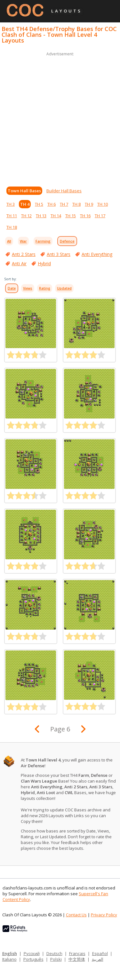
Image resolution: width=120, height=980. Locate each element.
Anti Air (19, 263)
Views (28, 288)
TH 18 (12, 227)
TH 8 (76, 204)
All (9, 241)
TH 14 (56, 216)
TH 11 (12, 216)
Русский (32, 953)
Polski (56, 959)
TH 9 (89, 204)
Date (12, 288)
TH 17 (100, 216)
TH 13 (41, 216)
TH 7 (64, 204)
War (23, 241)
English (10, 953)
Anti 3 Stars (59, 254)
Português (33, 959)
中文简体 (77, 959)
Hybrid (44, 263)
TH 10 (103, 204)
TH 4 (25, 204)
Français (77, 953)
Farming (43, 241)
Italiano (9, 959)
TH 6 (52, 204)
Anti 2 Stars (24, 254)
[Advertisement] (60, 118)
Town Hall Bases (24, 191)
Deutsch (54, 953)
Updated (64, 288)
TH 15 (71, 216)
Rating (45, 288)
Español (100, 953)
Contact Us (76, 915)
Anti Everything (97, 254)
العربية (98, 959)
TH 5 (39, 204)
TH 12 (26, 216)
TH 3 (11, 204)
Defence (67, 241)
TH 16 (85, 216)
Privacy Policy (104, 915)
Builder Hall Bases (64, 191)
